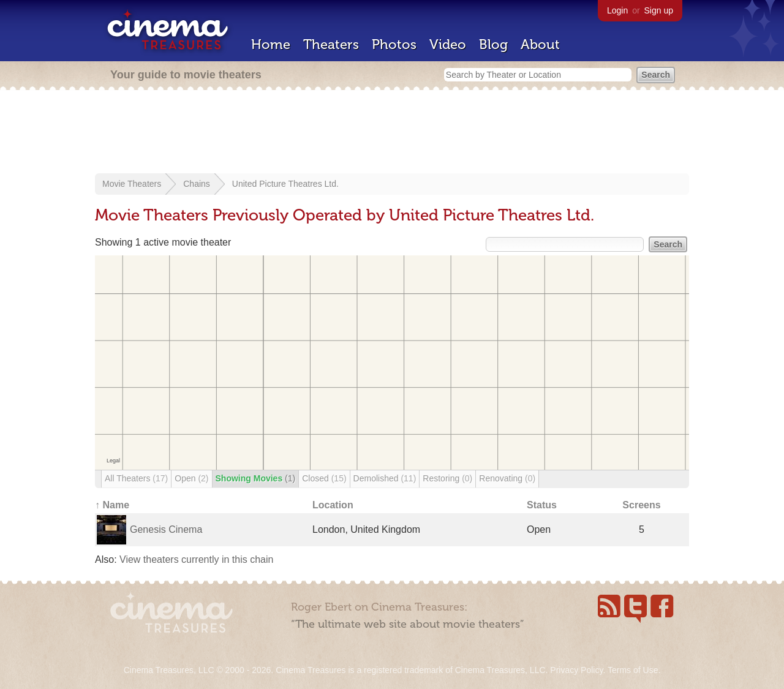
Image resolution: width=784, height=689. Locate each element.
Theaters (331, 44)
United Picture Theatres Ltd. (285, 184)
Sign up (659, 10)
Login (617, 10)
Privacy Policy (576, 670)
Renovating (507, 478)
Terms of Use (633, 670)
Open (191, 478)
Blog (493, 44)
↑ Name (112, 505)
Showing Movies (256, 478)
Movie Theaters (132, 184)
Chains (197, 184)
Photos (394, 44)
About (540, 44)
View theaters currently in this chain (196, 559)
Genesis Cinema (166, 529)
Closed (324, 478)
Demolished (385, 478)
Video (448, 44)
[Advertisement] (392, 133)
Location (333, 505)
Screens (641, 505)
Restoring (447, 478)
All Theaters (136, 478)
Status (542, 505)
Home (271, 44)
